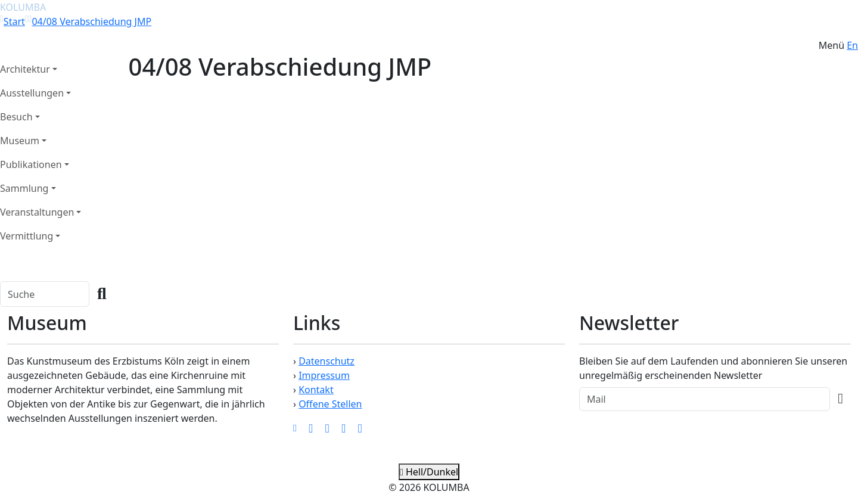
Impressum (324, 375)
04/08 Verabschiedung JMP (91, 21)
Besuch (16, 117)
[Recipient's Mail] (705, 399)
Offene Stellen (330, 404)
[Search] (45, 294)
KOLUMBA (23, 7)
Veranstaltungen (37, 212)
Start (14, 21)
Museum (20, 141)
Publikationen (31, 164)
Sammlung (24, 188)
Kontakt (316, 390)
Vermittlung (27, 236)
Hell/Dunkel (429, 472)
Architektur (25, 69)
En (852, 45)
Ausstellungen (32, 93)
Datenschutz (327, 361)
